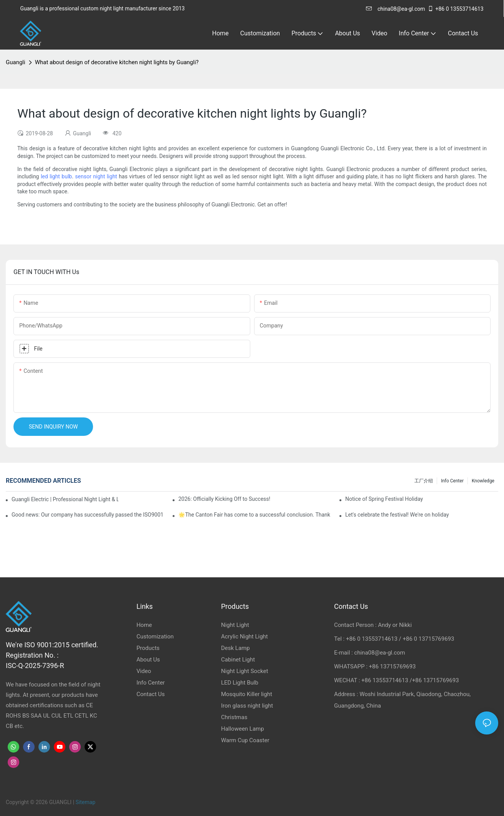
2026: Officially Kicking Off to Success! (224, 499)
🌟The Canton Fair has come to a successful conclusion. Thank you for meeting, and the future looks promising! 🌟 (255, 515)
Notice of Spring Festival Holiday (384, 499)
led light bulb (56, 176)
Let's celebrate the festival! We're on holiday (397, 515)
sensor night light (96, 176)
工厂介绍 (424, 481)
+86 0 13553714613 (456, 9)
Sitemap (86, 802)
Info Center (452, 481)
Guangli (16, 62)
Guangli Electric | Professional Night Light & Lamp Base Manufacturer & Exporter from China (65, 499)
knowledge (483, 481)
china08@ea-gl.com (395, 9)
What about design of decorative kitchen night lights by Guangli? (117, 62)
